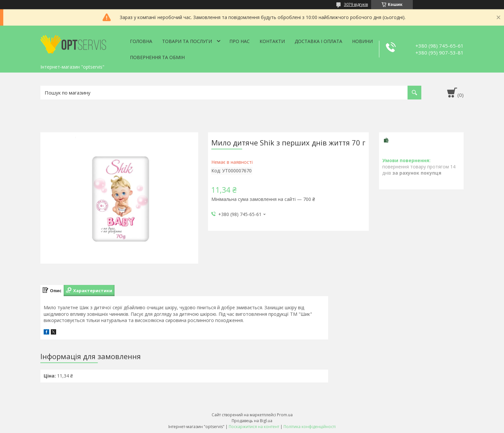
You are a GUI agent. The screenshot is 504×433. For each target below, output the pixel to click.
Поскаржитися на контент (254, 427)
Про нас (240, 41)
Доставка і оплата (318, 41)
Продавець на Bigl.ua (252, 421)
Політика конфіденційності (310, 427)
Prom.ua (285, 415)
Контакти (272, 41)
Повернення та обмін (157, 57)
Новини (362, 41)
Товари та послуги (187, 41)
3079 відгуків (356, 4)
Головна (141, 41)
